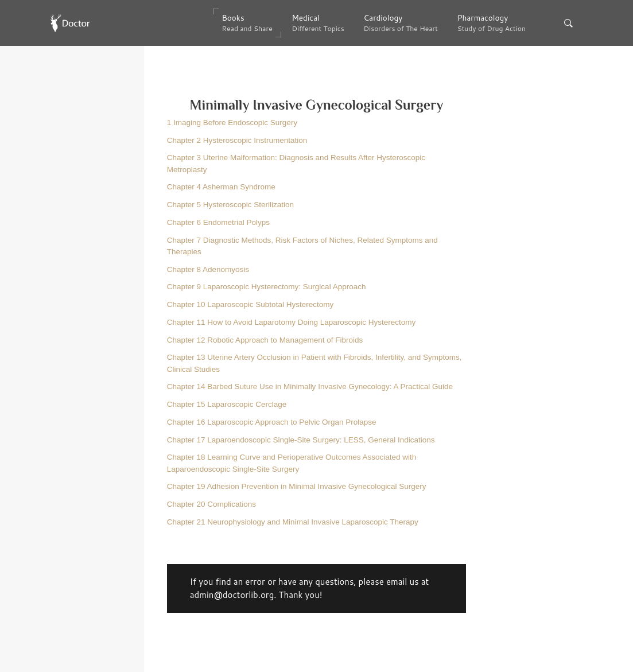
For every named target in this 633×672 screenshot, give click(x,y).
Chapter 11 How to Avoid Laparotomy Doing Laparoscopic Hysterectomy (291, 322)
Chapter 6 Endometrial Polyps (218, 222)
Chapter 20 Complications (211, 504)
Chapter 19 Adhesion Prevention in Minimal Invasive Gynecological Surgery (297, 486)
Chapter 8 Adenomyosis (208, 269)
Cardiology (401, 23)
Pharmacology (492, 23)
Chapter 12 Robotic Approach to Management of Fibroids (265, 340)
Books (247, 23)
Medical (318, 23)
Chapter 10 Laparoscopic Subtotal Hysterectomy (250, 304)
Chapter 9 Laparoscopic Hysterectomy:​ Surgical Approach (267, 287)
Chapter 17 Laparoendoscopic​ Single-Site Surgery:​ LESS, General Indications (301, 440)
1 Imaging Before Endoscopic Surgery (232, 123)
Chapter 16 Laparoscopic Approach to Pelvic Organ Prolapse (272, 422)
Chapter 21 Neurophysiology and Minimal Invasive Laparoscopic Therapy (293, 522)
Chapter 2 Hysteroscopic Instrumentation (237, 140)
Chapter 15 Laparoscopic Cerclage (227, 404)
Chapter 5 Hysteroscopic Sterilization (230, 205)
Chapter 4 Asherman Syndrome (221, 187)
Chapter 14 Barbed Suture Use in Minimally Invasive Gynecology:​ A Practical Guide (310, 387)
